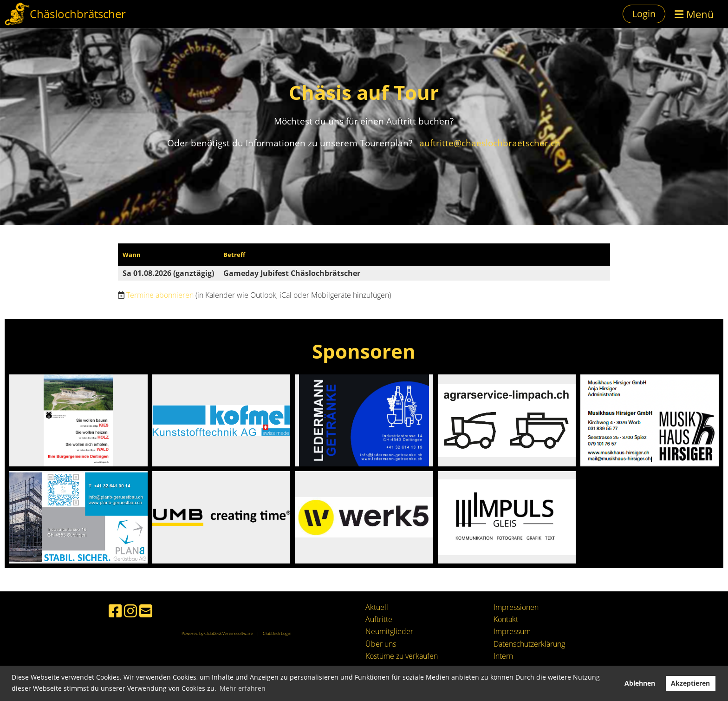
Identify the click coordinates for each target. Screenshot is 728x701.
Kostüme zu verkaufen (402, 656)
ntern (504, 656)
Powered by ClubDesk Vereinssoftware (217, 633)
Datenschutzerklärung (529, 644)
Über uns (381, 644)
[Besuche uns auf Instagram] (130, 611)
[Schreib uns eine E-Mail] (146, 611)
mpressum (513, 631)
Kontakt (506, 619)
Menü (694, 14)
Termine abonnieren (160, 295)
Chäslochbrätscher (78, 14)
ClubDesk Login (277, 633)
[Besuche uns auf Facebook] (115, 611)
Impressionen (516, 607)
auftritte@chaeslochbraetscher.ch (489, 143)
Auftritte (379, 619)
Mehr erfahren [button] (243, 688)
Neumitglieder (389, 631)
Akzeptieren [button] (690, 683)
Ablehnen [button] (640, 683)
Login (644, 14)
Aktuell (377, 607)
